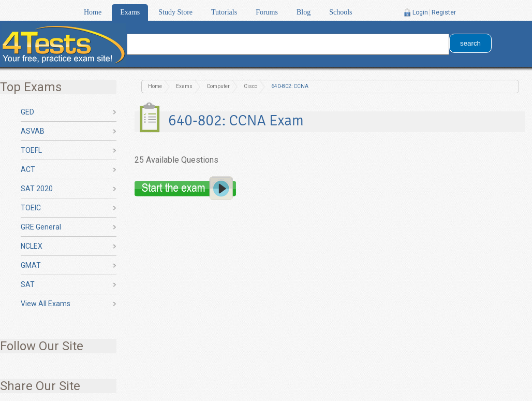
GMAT (31, 265)
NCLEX (32, 246)
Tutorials (224, 12)
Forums (267, 12)
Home (93, 12)
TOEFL (31, 150)
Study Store (175, 12)
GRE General (41, 227)
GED (27, 112)
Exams (130, 12)
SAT (28, 284)
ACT (28, 169)
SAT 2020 (37, 189)
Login (420, 12)
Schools (341, 12)
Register (444, 12)
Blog (304, 12)
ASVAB (33, 131)
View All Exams (46, 304)
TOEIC (31, 208)
